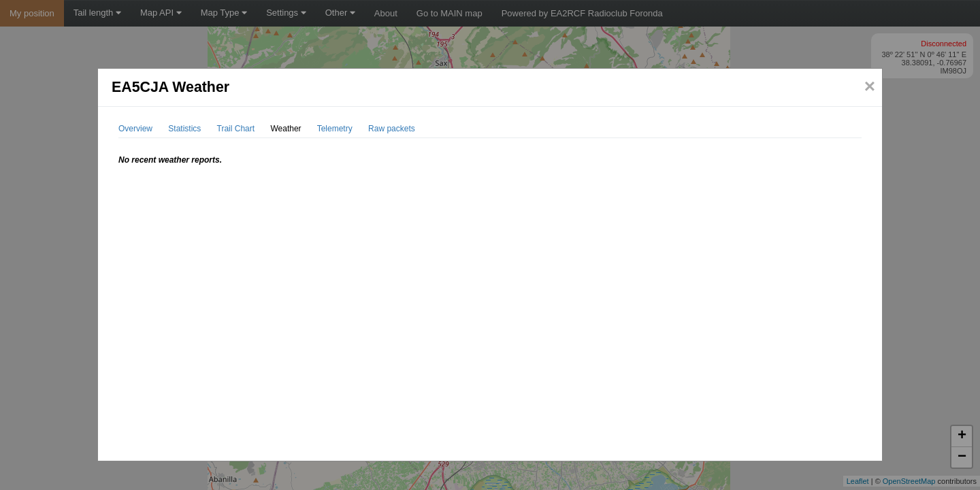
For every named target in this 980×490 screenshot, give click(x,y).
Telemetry (335, 129)
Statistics (184, 129)
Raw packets (392, 129)
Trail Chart (236, 129)
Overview (135, 129)
